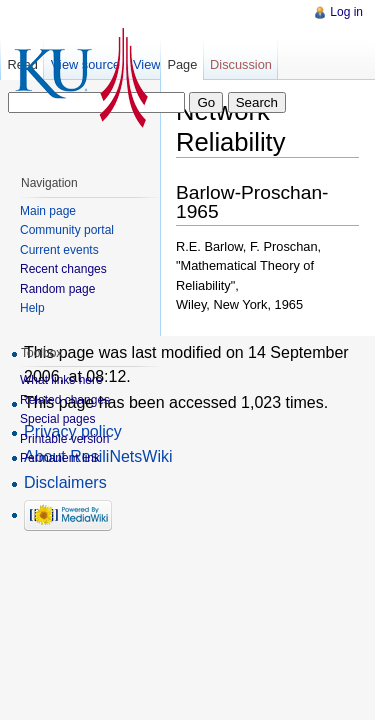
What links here (61, 380)
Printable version (64, 439)
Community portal (67, 230)
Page (182, 64)
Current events (59, 250)
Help (32, 308)
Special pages (57, 419)
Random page (57, 289)
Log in (346, 12)
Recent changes (63, 269)
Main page (48, 211)
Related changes (65, 400)
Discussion (241, 64)
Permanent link (60, 458)
